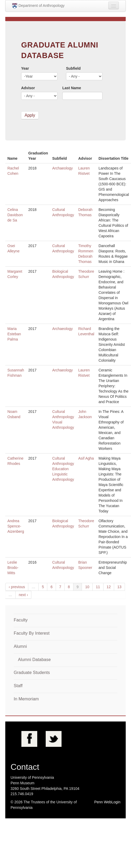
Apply (30, 115)
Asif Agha (86, 458)
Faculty (21, 620)
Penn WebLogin (107, 802)
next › (23, 595)
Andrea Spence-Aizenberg (16, 526)
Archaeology (63, 168)
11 (98, 587)
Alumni (20, 646)
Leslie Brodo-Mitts (13, 568)
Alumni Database (34, 660)
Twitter (54, 739)
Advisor (28, 88)
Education (60, 469)
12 (109, 587)
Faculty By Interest (32, 633)
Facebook (29, 739)
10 (87, 587)
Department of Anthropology (38, 6)
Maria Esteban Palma (14, 334)
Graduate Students (32, 673)
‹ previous (17, 587)
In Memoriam (26, 699)
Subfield (73, 68)
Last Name (72, 88)
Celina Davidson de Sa (15, 215)
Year (25, 68)
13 (119, 587)
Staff (18, 686)
